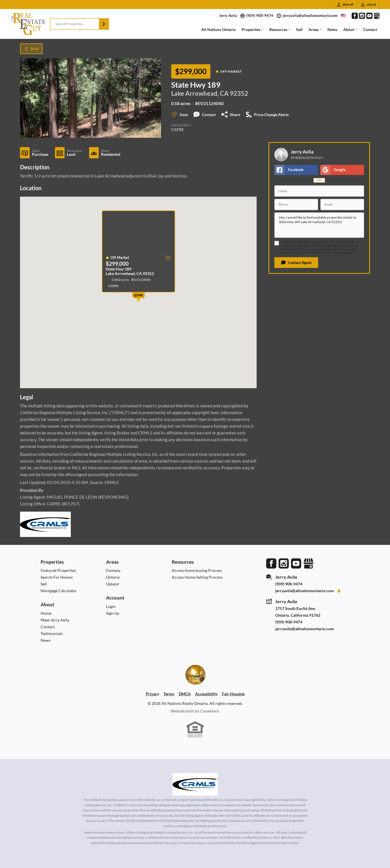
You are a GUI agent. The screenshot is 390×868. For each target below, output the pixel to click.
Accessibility (206, 694)
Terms (337, 253)
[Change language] (343, 15)
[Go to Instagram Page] (362, 16)
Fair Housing (233, 694)
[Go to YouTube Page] (369, 16)
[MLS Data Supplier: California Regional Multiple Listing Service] (195, 784)
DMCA (185, 694)
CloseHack (209, 711)
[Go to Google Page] (377, 16)
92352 (239, 94)
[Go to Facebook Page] (355, 16)
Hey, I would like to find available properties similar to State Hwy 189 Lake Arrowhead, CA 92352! (319, 225)
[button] (104, 24)
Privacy (348, 253)
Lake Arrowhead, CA (200, 94)
